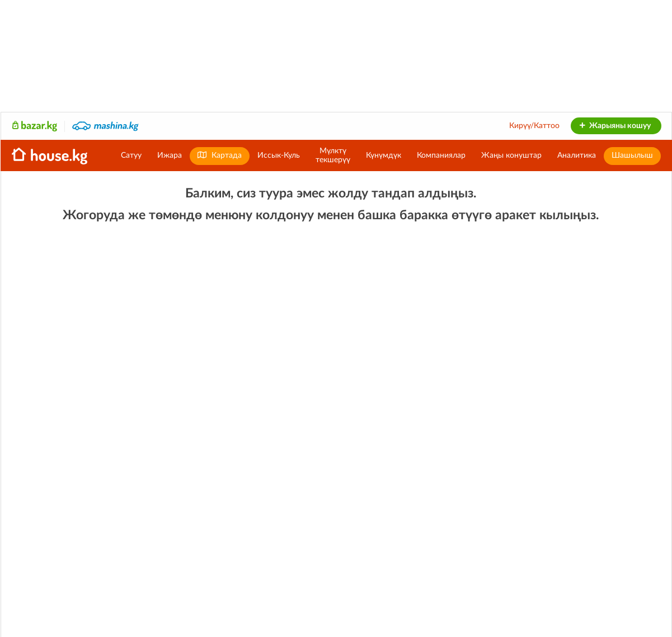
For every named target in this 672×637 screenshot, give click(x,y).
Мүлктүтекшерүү (333, 155)
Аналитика (577, 155)
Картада (220, 155)
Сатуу (131, 155)
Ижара (170, 155)
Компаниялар (441, 155)
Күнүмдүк (384, 155)
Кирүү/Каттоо (534, 126)
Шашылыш (632, 155)
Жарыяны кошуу (615, 126)
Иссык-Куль (279, 155)
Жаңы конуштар (511, 155)
